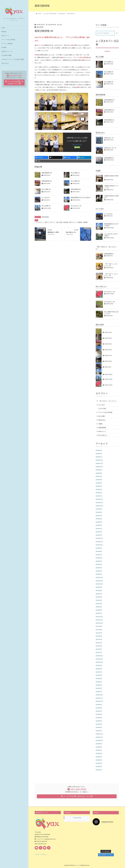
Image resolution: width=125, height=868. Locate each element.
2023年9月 (99, 548)
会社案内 (4, 47)
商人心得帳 (102, 416)
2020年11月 (99, 659)
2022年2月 (99, 610)
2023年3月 (99, 568)
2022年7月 (99, 594)
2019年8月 (99, 708)
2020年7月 (99, 672)
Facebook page (77, 818)
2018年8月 (99, 747)
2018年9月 (99, 744)
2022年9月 (99, 587)
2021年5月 (99, 639)
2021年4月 (99, 643)
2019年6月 (99, 714)
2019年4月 (99, 721)
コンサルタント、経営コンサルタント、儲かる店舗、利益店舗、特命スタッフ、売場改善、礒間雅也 (62, 222)
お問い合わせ (5, 63)
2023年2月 (99, 571)
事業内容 (4, 32)
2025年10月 (99, 467)
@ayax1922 (77, 145)
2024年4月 (99, 525)
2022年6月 (99, 597)
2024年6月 (99, 519)
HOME (3, 28)
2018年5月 (99, 757)
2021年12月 (99, 617)
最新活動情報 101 (76, 189)
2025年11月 (99, 463)
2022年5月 (99, 600)
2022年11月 (99, 581)
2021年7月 (99, 633)
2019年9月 (99, 705)
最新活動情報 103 (47, 173)
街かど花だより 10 (71, 232)
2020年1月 (99, 692)
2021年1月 (99, 652)
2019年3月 (99, 724)
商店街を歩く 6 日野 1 (53, 232)
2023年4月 (99, 564)
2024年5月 (99, 522)
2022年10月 (99, 584)
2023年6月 (99, 558)
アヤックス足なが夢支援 (8, 40)
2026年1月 (99, 457)
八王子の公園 (102, 409)
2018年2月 (99, 766)
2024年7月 (99, 516)
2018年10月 (99, 740)
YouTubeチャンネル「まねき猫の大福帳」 (13, 59)
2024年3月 (99, 529)
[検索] (117, 33)
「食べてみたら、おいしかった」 (108, 401)
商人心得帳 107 (46, 206)
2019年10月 (99, 701)
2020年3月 (99, 685)
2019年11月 (99, 698)
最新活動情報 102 (47, 181)
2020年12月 (99, 656)
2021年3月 (99, 646)
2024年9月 (99, 509)
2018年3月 (99, 763)
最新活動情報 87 (109, 158)
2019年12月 (99, 695)
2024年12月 (99, 499)
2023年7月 (99, 555)
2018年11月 (99, 737)
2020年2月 (99, 688)
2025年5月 (99, 483)
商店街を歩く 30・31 (110, 148)
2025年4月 (99, 486)
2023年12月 (99, 538)
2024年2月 (99, 532)
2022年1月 (99, 613)
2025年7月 (99, 476)
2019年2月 (99, 727)
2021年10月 (99, 623)
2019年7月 (99, 711)
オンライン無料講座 (7, 44)
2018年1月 (99, 770)
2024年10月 (99, 506)
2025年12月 (99, 460)
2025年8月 (99, 473)
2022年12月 (99, 577)
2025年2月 (99, 493)
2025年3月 (99, 489)
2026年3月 (99, 450)
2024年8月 (99, 512)
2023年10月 (99, 545)
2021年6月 (99, 636)
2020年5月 (99, 678)
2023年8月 (99, 551)
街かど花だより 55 (76, 206)
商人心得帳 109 (75, 181)
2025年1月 (99, 496)
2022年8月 (99, 591)
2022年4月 (99, 604)
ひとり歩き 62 (46, 198)
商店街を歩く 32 (109, 138)
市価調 (100, 424)
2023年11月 (99, 542)
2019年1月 (99, 731)
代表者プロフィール (7, 51)
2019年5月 (99, 718)
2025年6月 (99, 480)
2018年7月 (99, 750)
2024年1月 (99, 535)
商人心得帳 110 (75, 173)
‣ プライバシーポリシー (41, 854)
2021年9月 (99, 626)
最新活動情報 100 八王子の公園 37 (81, 198)
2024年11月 (99, 503)
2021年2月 (99, 649)
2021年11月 (99, 620)
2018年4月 (99, 760)
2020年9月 (99, 665)
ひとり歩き (102, 405)
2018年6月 (99, 753)
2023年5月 (99, 561)
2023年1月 (99, 574)
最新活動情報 (40, 27)
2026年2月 (99, 454)
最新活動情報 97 (109, 254)
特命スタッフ (5, 36)
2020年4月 (99, 682)
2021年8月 (99, 630)
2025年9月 (99, 470)
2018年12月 (99, 734)
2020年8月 (99, 669)
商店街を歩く (102, 420)
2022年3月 (99, 607)
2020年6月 (99, 675)
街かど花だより (103, 435)
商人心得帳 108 (46, 189)
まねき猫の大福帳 (6, 55)
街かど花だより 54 (110, 302)
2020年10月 (99, 662)
